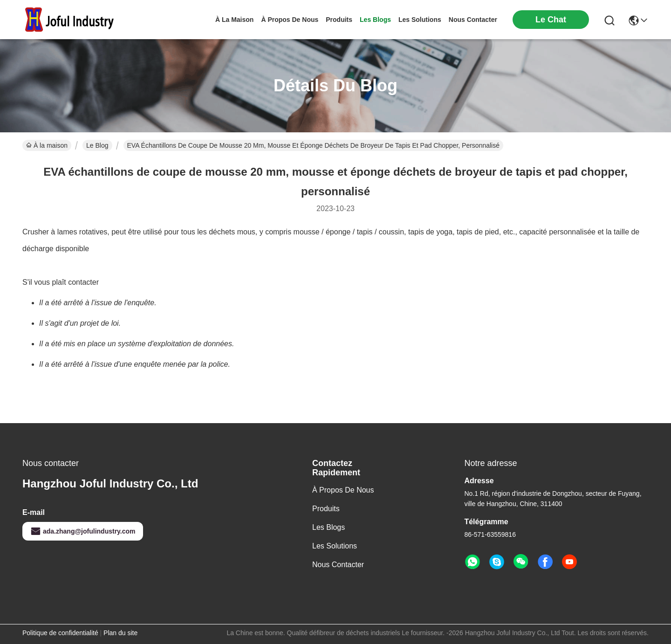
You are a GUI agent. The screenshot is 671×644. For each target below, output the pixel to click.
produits (339, 20)
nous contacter (473, 20)
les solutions (420, 20)
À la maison (234, 20)
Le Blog (97, 145)
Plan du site (120, 633)
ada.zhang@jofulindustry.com (83, 531)
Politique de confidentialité (60, 633)
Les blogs (329, 527)
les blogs (375, 20)
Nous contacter (338, 565)
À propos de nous (290, 20)
